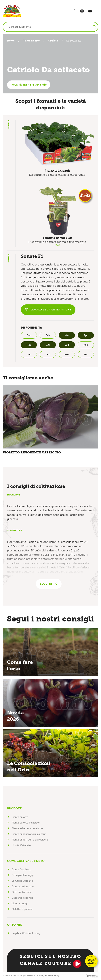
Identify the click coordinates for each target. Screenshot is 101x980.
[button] (96, 11)
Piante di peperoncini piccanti (29, 834)
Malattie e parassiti (22, 910)
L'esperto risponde (22, 898)
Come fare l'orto (22, 870)
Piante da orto (32, 41)
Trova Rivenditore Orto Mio (29, 85)
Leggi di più (49, 584)
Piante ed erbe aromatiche (27, 829)
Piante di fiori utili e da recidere (30, 840)
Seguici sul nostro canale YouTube (51, 961)
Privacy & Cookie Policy (48, 976)
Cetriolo (55, 41)
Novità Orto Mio (21, 846)
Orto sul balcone (22, 893)
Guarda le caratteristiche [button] (48, 310)
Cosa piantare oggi (23, 876)
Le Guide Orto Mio (23, 881)
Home (11, 41)
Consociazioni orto (23, 887)
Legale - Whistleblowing (26, 934)
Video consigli (20, 904)
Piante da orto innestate (26, 823)
